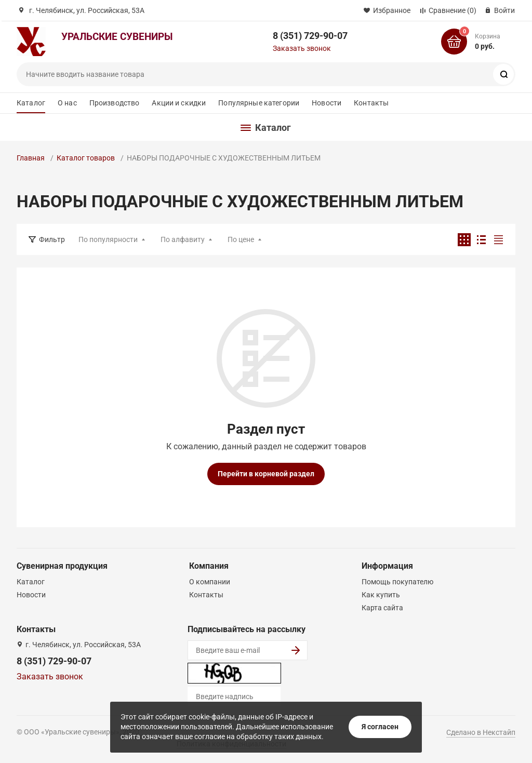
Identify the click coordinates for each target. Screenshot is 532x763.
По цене (241, 239)
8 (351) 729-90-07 (310, 36)
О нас (67, 103)
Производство (115, 103)
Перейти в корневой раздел (266, 474)
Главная (31, 158)
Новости (327, 103)
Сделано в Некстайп (481, 732)
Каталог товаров (86, 158)
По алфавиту (183, 239)
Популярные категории (259, 103)
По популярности (108, 239)
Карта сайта (382, 608)
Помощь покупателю (397, 582)
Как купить (381, 595)
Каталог (31, 103)
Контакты (371, 103)
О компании (210, 582)
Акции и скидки (179, 103)
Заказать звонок (302, 48)
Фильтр (52, 239)
